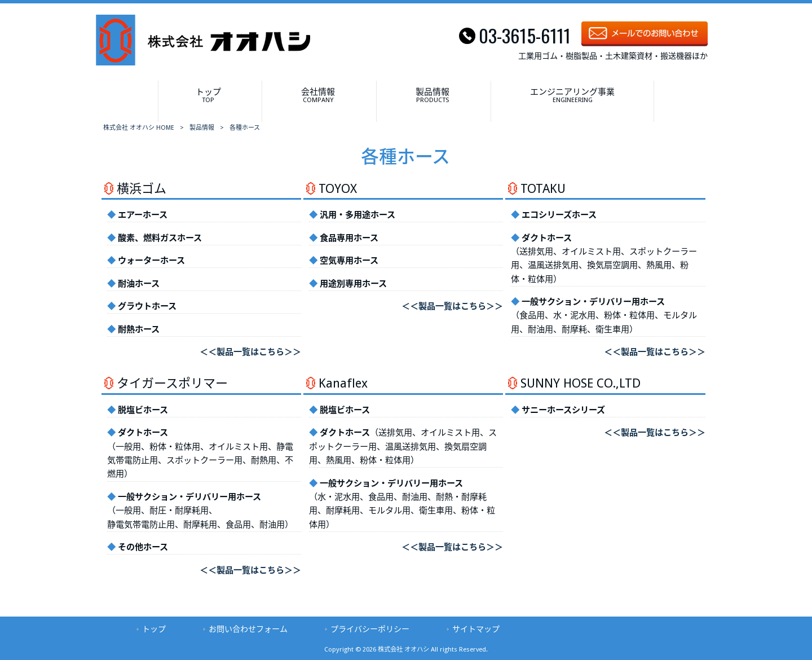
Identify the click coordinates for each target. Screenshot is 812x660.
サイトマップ (476, 629)
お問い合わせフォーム (248, 629)
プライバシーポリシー (370, 629)
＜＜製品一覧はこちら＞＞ (250, 352)
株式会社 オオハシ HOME (139, 128)
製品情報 (202, 128)
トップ (154, 629)
